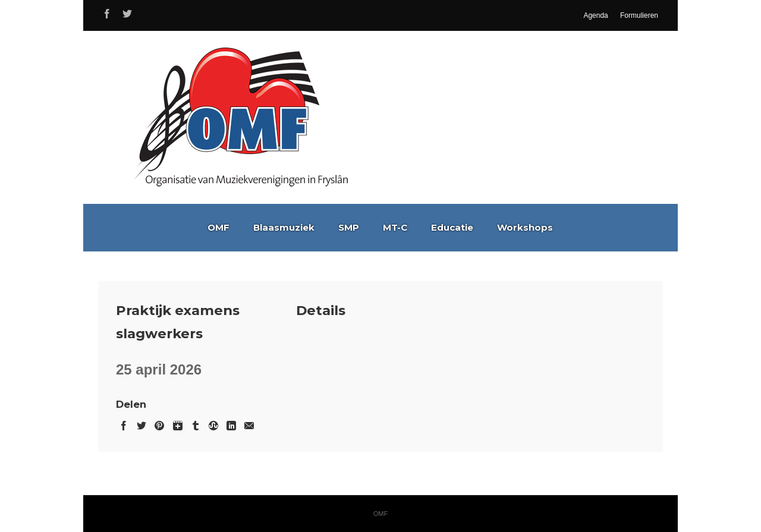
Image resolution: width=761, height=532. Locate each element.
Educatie (452, 227)
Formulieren (639, 15)
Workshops (525, 227)
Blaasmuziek (284, 227)
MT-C (395, 227)
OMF (218, 227)
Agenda (595, 15)
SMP (349, 227)
